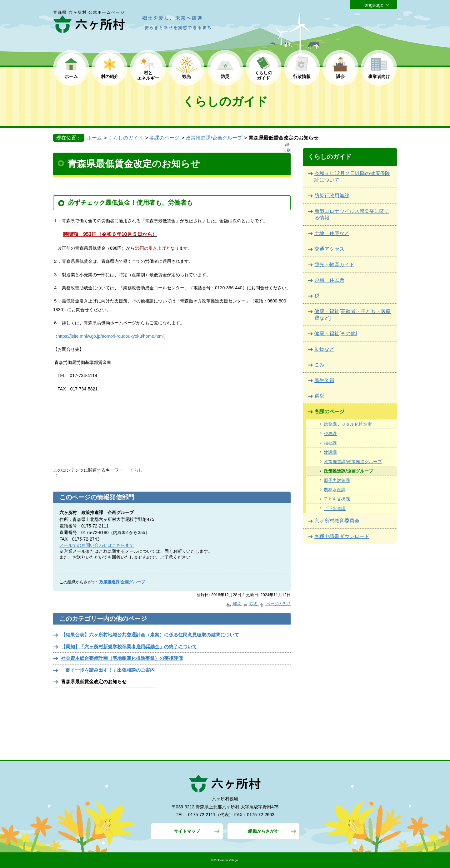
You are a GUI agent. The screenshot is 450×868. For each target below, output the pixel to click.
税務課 (330, 434)
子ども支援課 (337, 499)
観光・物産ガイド (334, 265)
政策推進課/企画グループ (214, 138)
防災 (225, 76)
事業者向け (379, 76)
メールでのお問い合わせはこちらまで (97, 545)
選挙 (319, 396)
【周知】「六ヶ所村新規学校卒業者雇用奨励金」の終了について (129, 647)
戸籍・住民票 (329, 280)
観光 (187, 76)
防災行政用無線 (332, 196)
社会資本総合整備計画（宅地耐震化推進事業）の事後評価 (122, 658)
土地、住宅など (332, 233)
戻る (250, 604)
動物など (324, 349)
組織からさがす (263, 831)
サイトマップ (187, 831)
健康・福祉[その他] (336, 333)
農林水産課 (335, 490)
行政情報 (302, 76)
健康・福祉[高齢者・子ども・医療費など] (352, 315)
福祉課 (330, 443)
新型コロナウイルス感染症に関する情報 (352, 214)
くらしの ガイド (263, 75)
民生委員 (324, 380)
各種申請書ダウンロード (342, 536)
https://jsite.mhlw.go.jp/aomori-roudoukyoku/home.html (111, 336)
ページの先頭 (275, 604)
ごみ (319, 365)
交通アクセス (329, 249)
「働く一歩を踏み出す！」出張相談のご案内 (108, 670)
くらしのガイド (126, 138)
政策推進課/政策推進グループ (353, 462)
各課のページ (164, 138)
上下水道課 (335, 508)
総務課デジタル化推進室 (348, 424)
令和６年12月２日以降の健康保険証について (352, 177)
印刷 (234, 604)
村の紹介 (110, 76)
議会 (340, 76)
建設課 (330, 452)
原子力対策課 (337, 480)
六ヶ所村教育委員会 (337, 521)
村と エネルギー (148, 75)
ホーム (71, 76)
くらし (136, 470)
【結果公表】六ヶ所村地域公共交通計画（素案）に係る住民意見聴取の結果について (150, 635)
